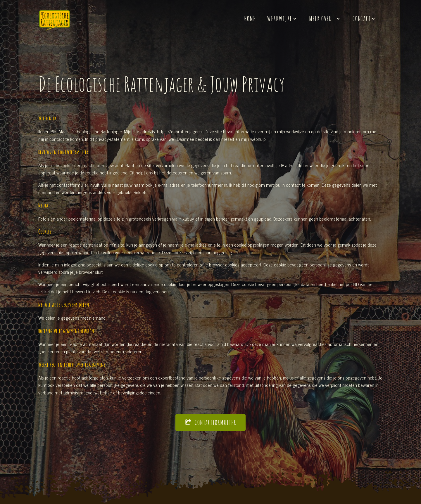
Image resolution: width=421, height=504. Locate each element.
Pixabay (187, 220)
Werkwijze (282, 19)
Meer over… (325, 19)
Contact (364, 19)
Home (250, 19)
